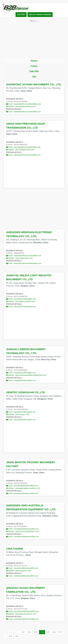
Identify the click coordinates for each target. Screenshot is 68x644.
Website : (21, 107)
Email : (24, 105)
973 (36, 633)
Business (34, 61)
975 (48, 633)
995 (17, 637)
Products (34, 66)
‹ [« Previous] (5, 633)
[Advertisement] (34, 42)
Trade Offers (34, 72)
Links (34, 77)
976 (54, 633)
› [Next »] (22, 637)
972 (29, 633)
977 (60, 633)
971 (23, 633)
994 (10, 637)
